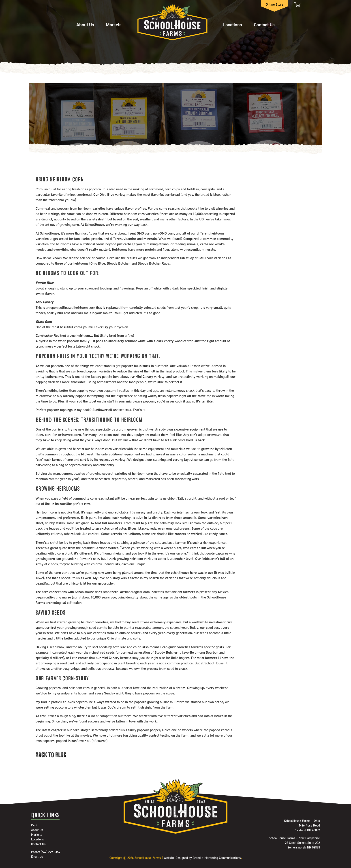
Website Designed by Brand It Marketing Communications (202, 858)
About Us (85, 25)
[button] (85, 23)
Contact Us (264, 25)
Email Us (37, 857)
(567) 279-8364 (50, 852)
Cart (297, 5)
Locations (233, 25)
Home (172, 22)
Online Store (274, 5)
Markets (114, 25)
